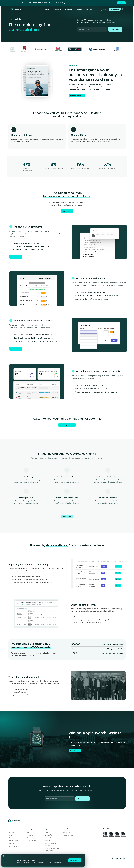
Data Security (31, 835)
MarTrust (11, 838)
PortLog (11, 835)
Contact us (67, 832)
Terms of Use (49, 835)
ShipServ (11, 843)
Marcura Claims (13, 841)
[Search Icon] (123, 9)
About (29, 832)
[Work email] (60, 799)
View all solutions (14, 846)
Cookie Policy (49, 838)
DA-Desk (11, 832)
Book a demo (67, 516)
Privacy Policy (49, 832)
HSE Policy (48, 841)
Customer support (69, 835)
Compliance (30, 838)
